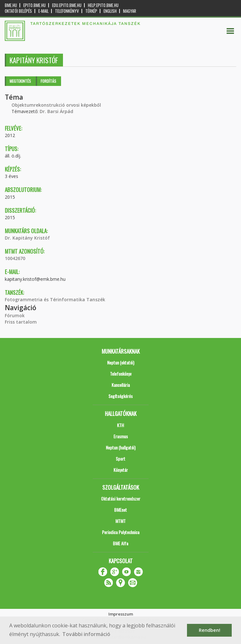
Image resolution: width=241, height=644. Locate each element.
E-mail (43, 11)
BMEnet (120, 510)
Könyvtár (121, 470)
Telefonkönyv (67, 11)
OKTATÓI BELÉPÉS (18, 11)
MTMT (120, 521)
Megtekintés (20, 81)
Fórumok (15, 315)
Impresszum (121, 614)
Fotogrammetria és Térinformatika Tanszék (55, 299)
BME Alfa (120, 543)
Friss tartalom (21, 322)
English (110, 11)
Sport (120, 459)
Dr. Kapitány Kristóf (27, 238)
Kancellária (121, 385)
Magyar (130, 11)
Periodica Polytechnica (121, 532)
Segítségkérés (120, 396)
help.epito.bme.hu (103, 5)
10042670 (15, 258)
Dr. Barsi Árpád (56, 111)
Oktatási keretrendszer (121, 498)
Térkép (91, 11)
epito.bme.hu (35, 5)
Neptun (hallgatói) (121, 447)
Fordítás (48, 81)
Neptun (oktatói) (121, 362)
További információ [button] (86, 634)
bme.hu (11, 5)
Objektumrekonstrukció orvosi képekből (56, 105)
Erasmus (121, 436)
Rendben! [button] (210, 630)
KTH (120, 425)
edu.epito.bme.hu (67, 5)
